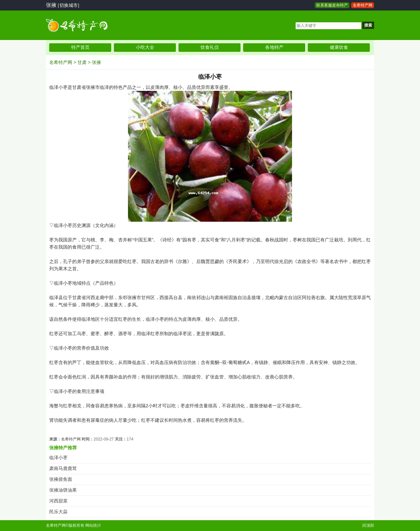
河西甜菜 (58, 501)
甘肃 (82, 62)
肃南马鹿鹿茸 (63, 469)
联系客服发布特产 (332, 5)
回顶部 (368, 525)
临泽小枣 (58, 458)
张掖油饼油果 (63, 490)
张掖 (96, 62)
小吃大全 (145, 47)
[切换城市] (68, 5)
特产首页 (80, 47)
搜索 (368, 25)
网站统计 (93, 525)
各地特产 (274, 47)
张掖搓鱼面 (61, 479)
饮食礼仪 (210, 47)
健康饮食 (339, 47)
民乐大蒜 (58, 512)
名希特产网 (363, 5)
